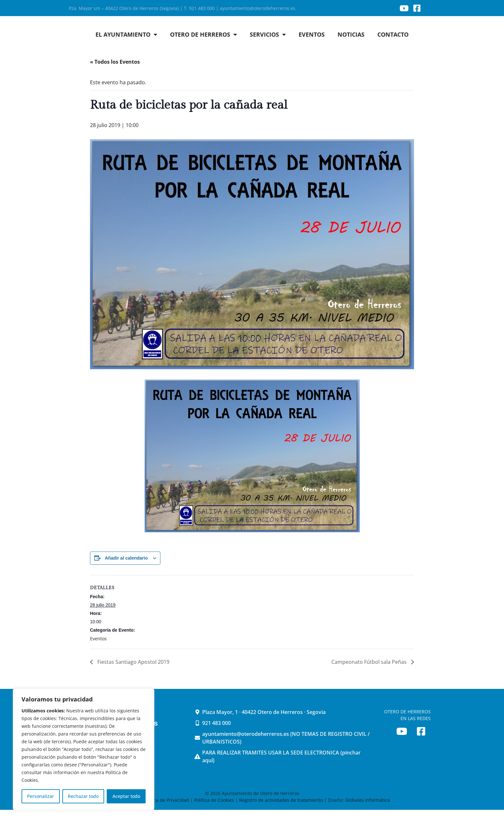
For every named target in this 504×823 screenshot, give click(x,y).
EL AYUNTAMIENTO (126, 48)
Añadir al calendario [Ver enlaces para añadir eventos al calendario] (126, 571)
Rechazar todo (83, 796)
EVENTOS (312, 48)
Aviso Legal (127, 813)
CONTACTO (393, 48)
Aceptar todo (126, 796)
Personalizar (40, 796)
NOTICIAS (351, 48)
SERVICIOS (268, 48)
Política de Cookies (214, 813)
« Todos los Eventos (115, 75)
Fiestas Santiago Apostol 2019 (133, 675)
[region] (84, 749)
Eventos (98, 652)
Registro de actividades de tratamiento (281, 813)
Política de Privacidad (166, 813)
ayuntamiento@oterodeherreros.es (258, 8)
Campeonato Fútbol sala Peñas (370, 675)
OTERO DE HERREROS (203, 48)
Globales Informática (368, 813)
